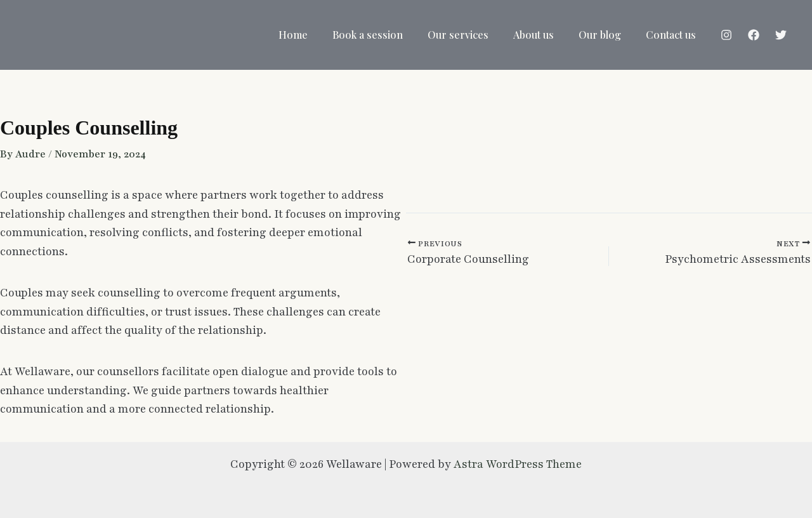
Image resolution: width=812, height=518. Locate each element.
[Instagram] (726, 35)
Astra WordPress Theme (518, 463)
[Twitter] (781, 35)
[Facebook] (754, 35)
